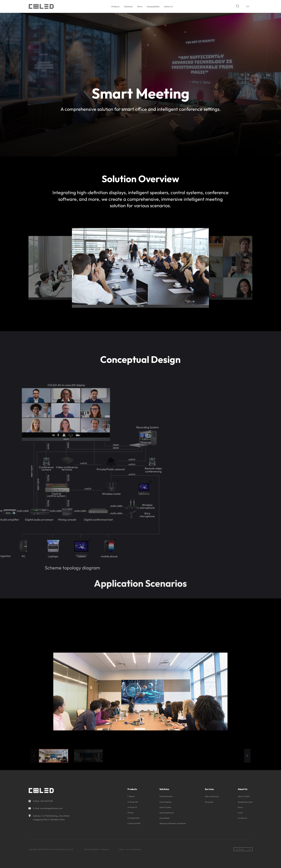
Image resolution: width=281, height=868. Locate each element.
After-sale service (212, 796)
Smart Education (166, 796)
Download (209, 802)
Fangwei (105, 849)
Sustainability (153, 6)
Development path (245, 802)
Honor (240, 807)
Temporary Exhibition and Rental (173, 823)
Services (209, 789)
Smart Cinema (165, 807)
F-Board (131, 796)
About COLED (244, 796)
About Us (168, 6)
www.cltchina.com (134, 849)
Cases (240, 813)
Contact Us (242, 818)
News (140, 6)
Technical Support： (92, 849)
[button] (247, 763)
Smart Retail (164, 818)
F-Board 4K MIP (134, 823)
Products (116, 6)
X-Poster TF (132, 807)
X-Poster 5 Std (133, 818)
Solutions (128, 6)
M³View (131, 813)
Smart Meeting (165, 802)
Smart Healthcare (167, 813)
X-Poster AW (133, 802)
